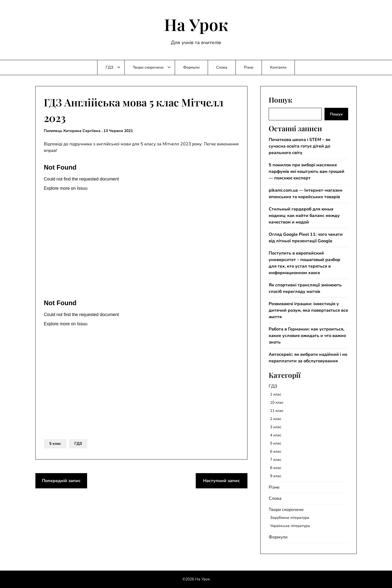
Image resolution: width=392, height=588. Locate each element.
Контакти (278, 67)
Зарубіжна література (290, 518)
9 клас (276, 476)
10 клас (277, 402)
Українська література (290, 526)
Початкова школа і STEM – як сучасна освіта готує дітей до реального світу (300, 146)
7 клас (276, 460)
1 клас (276, 394)
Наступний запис (221, 481)
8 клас (276, 468)
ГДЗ (109, 67)
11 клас (277, 411)
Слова (222, 67)
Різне (249, 67)
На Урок (196, 24)
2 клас (276, 419)
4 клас (276, 435)
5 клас (55, 444)
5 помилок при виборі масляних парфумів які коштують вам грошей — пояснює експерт (307, 171)
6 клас (276, 451)
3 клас (276, 427)
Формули (191, 67)
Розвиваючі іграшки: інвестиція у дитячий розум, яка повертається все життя (308, 310)
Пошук (336, 114)
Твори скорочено (148, 67)
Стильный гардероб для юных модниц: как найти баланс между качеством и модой (304, 216)
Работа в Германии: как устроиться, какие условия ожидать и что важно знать (307, 336)
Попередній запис (61, 481)
